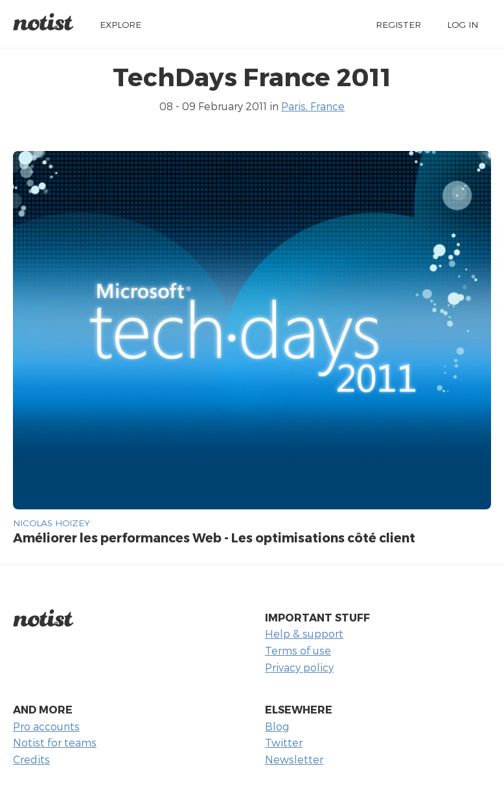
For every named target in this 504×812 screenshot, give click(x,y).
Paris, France (313, 106)
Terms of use (298, 650)
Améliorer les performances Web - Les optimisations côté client (214, 538)
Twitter (284, 742)
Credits (31, 759)
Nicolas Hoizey (52, 523)
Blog (277, 726)
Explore (120, 24)
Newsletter (294, 759)
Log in (463, 24)
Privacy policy (299, 667)
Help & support (304, 633)
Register (398, 24)
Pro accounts (46, 726)
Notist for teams (55, 742)
